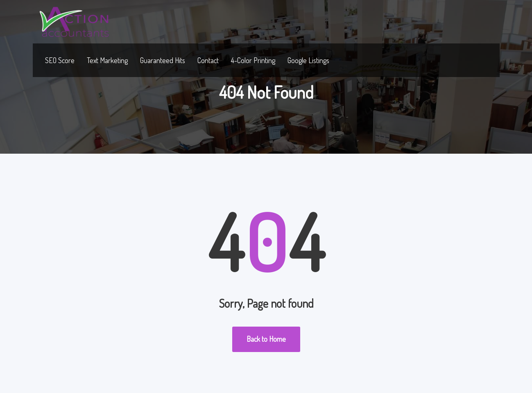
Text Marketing (107, 60)
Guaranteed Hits (163, 60)
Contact (208, 60)
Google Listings (308, 60)
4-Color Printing (253, 60)
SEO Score (60, 60)
